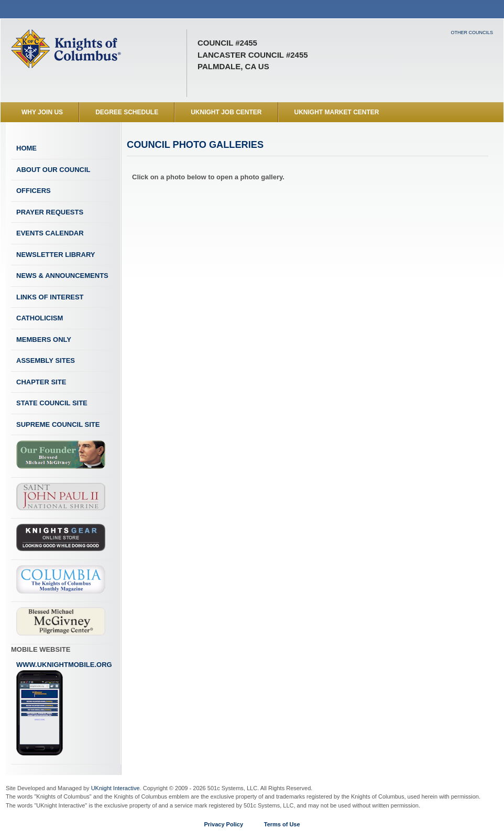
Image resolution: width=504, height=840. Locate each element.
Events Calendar (50, 233)
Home (26, 148)
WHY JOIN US (42, 112)
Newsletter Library (56, 255)
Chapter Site (41, 382)
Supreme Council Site (58, 424)
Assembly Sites (46, 360)
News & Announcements (62, 276)
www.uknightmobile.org (64, 708)
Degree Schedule (127, 112)
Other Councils (472, 33)
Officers (34, 191)
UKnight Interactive (116, 788)
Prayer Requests (50, 212)
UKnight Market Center (337, 112)
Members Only (44, 340)
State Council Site (52, 403)
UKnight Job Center (226, 112)
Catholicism (40, 318)
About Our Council (53, 170)
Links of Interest (50, 297)
